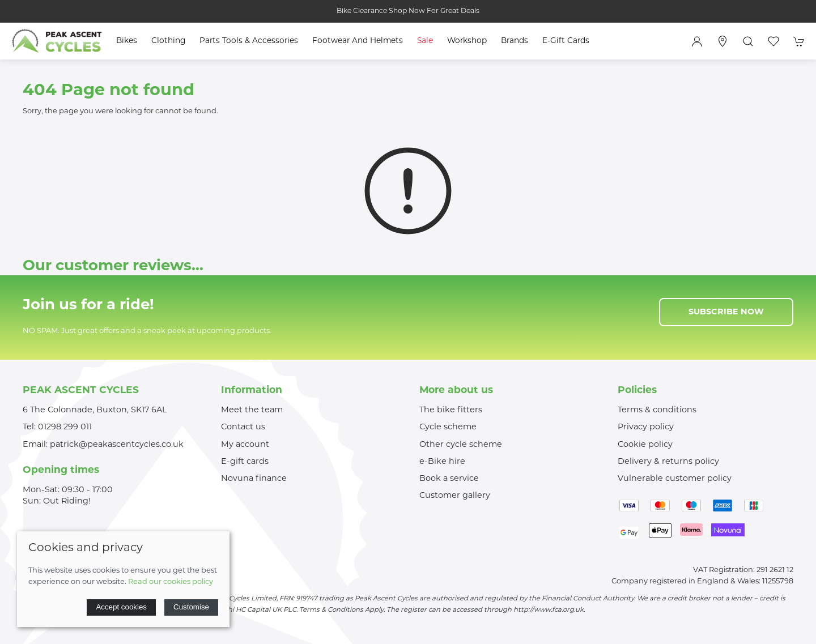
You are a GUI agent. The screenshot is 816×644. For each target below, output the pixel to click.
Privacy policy (646, 427)
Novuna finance (254, 479)
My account (245, 445)
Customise (191, 607)
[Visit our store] (722, 41)
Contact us (243, 427)
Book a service (449, 479)
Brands (515, 41)
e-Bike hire (442, 462)
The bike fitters (451, 410)
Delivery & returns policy (668, 462)
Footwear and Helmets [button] (358, 41)
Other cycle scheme (461, 445)
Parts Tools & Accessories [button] (249, 41)
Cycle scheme (448, 427)
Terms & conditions (657, 410)
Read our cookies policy (171, 582)
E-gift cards (245, 462)
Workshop (467, 41)
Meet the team (252, 410)
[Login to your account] (697, 41)
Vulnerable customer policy (675, 479)
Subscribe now (726, 312)
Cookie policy (645, 445)
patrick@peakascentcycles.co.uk (117, 445)
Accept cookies (121, 607)
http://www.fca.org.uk (549, 610)
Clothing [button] (168, 41)
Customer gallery (455, 496)
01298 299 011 (65, 427)
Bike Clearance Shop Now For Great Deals (408, 11)
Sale (425, 41)
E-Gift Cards (566, 41)
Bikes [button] (127, 41)
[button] (748, 41)
